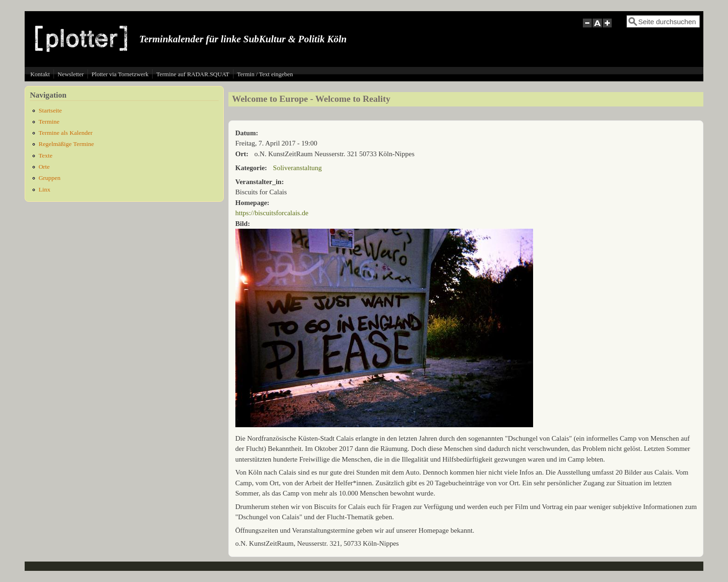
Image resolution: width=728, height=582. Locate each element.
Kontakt (40, 74)
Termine (49, 122)
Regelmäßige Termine (66, 144)
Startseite (50, 110)
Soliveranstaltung (297, 168)
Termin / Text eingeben (265, 74)
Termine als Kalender (66, 133)
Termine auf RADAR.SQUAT (193, 74)
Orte (44, 167)
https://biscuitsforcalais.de (272, 213)
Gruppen (50, 178)
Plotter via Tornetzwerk (120, 74)
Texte (46, 155)
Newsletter (71, 74)
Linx (45, 189)
